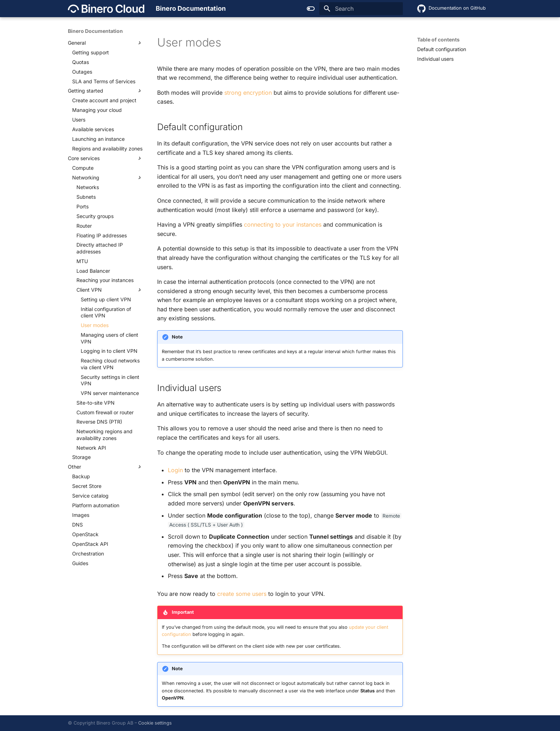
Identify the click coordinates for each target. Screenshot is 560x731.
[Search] (361, 9)
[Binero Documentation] (106, 9)
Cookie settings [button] (155, 723)
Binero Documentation (95, 31)
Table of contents (438, 39)
